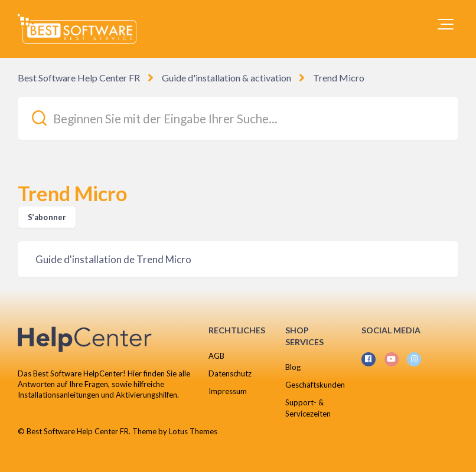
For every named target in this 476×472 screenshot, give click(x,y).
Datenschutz (230, 373)
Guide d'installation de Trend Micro (113, 259)
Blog (293, 367)
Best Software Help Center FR (79, 78)
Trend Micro (339, 78)
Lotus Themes (193, 431)
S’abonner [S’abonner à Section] (47, 217)
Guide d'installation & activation (226, 78)
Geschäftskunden (315, 385)
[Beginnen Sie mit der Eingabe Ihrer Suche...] (238, 118)
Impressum (228, 391)
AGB (216, 356)
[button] (446, 24)
